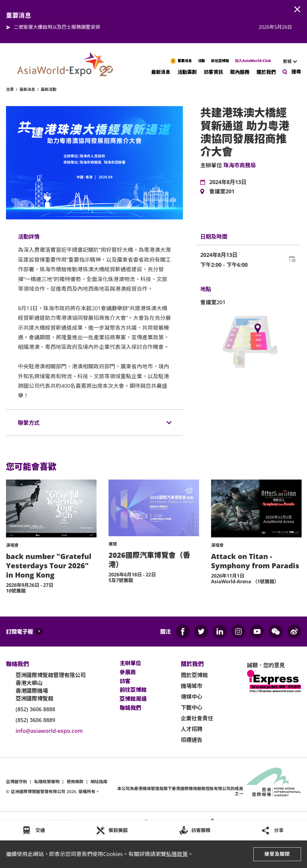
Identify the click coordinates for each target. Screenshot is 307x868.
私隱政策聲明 (47, 782)
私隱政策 (177, 854)
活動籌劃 (187, 72)
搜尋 (296, 72)
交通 (40, 830)
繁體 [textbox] (287, 61)
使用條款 (75, 782)
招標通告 (192, 740)
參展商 (128, 672)
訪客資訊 (213, 72)
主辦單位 (130, 663)
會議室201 (222, 192)
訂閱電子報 (19, 632)
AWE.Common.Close (297, 10)
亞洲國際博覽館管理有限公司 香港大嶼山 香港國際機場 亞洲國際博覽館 (51, 687)
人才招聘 (192, 729)
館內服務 (240, 72)
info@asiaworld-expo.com (49, 731)
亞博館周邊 (133, 699)
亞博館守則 (16, 782)
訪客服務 (201, 830)
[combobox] (288, 61)
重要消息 (185, 61)
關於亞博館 (194, 675)
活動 (201, 61)
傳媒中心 (192, 697)
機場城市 (192, 686)
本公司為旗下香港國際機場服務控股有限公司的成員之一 (180, 791)
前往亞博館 (220, 61)
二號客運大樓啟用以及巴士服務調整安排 (57, 27)
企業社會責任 (197, 718)
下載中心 (192, 707)
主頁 (10, 89)
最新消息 (161, 72)
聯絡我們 (130, 708)
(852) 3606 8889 (35, 720)
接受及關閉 (277, 854)
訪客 (125, 681)
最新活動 (49, 89)
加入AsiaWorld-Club (253, 61)
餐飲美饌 (118, 830)
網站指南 (99, 782)
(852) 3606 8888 (35, 709)
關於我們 (266, 72)
